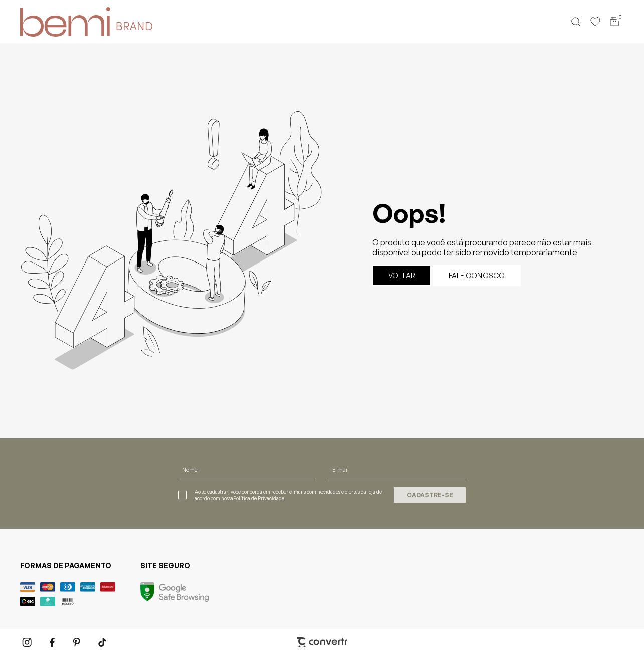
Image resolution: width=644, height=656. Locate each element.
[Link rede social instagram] (28, 642)
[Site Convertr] (322, 642)
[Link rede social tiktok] (103, 642)
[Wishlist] (595, 22)
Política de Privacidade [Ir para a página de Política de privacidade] (259, 498)
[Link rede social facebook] (53, 642)
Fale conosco (477, 275)
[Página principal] (58, 22)
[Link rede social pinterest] (78, 642)
